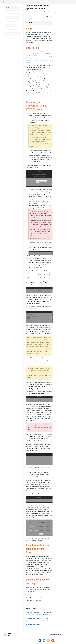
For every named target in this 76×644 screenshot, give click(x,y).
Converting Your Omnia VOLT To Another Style (39, 612)
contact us (33, 591)
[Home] (3, 2)
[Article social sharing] (47, 17)
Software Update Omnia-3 (33, 625)
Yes (30, 601)
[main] (39, 317)
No (38, 601)
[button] (12, 8)
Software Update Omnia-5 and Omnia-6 (37, 618)
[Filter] (21, 8)
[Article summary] (39, 23)
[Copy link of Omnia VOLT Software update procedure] (47, 9)
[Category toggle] (23, 9)
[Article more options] (51, 17)
